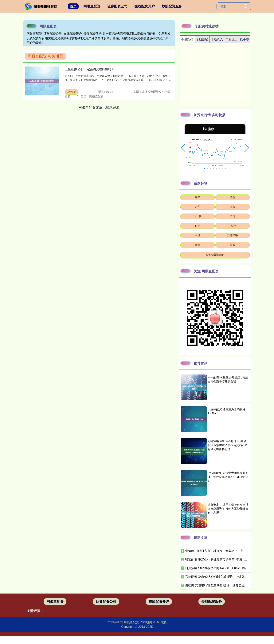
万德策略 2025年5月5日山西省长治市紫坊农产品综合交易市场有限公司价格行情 (228, 445)
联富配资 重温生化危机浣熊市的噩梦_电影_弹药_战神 (222, 560)
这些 (198, 197)
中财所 (233, 226)
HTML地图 (160, 622)
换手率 (245, 39)
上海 (233, 207)
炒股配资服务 (172, 6)
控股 (233, 245)
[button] (183, 148)
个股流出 (232, 39)
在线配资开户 (145, 6)
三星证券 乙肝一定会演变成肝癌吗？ (89, 69)
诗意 (233, 197)
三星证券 (71, 92)
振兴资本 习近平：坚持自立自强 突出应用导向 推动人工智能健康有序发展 (228, 509)
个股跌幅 (202, 39)
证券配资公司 (117, 6)
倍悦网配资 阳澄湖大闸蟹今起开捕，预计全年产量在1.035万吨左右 (228, 477)
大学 (198, 207)
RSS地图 (146, 622)
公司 (233, 216)
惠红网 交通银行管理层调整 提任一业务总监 (215, 585)
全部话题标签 (215, 255)
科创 (198, 226)
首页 (73, 6)
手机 (198, 235)
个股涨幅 (187, 40)
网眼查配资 (92, 6)
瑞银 (198, 245)
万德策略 (233, 235)
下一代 (198, 216)
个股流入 (217, 39)
